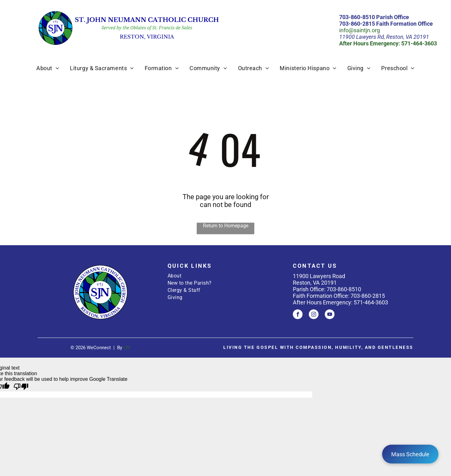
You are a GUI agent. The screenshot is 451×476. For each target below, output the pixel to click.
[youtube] (330, 315)
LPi (127, 348)
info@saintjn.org (360, 30)
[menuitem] (48, 68)
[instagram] (314, 315)
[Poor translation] (21, 387)
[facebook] (298, 315)
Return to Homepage (226, 226)
